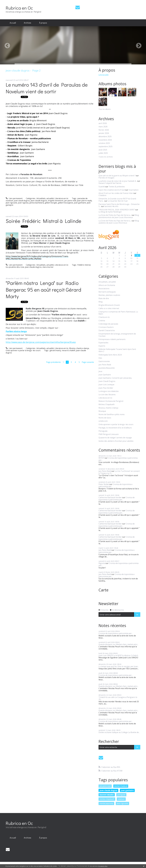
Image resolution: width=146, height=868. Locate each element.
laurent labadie (107, 795)
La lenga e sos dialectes (109, 391)
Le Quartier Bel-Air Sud (118, 201)
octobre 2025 (104, 143)
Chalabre (102, 195)
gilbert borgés (51, 203)
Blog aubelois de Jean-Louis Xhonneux (119, 222)
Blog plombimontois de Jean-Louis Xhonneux (119, 216)
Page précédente (53, 362)
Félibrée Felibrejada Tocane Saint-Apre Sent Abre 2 (117, 350)
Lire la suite (104, 75)
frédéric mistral (84, 265)
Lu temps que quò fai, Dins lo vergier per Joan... (119, 666)
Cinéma (102, 321)
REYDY (101, 458)
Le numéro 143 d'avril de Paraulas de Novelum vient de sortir (47, 88)
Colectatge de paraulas (108, 324)
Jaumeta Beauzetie (107, 368)
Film (100, 358)
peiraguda (121, 795)
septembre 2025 (106, 147)
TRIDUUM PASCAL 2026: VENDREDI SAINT (117, 210)
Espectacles (103, 343)
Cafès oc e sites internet (109, 308)
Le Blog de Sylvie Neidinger (110, 212)
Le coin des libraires (107, 395)
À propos (43, 23)
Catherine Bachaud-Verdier (110, 497)
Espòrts (102, 346)
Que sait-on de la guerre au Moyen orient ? (117, 176)
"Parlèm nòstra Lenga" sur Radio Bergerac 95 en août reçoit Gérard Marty (43, 290)
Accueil (13, 23)
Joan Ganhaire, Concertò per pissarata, (115, 378)
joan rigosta (23, 203)
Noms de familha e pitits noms (112, 414)
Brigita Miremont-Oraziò (109, 305)
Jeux (100, 371)
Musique (102, 411)
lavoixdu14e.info (111, 206)
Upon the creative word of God (112, 190)
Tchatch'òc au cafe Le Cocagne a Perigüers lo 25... (118, 698)
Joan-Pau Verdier (106, 388)
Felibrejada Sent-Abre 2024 (110, 355)
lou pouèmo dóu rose (15, 267)
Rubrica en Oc (19, 8)
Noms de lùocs (105, 418)
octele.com (103, 421)
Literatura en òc (61, 198)
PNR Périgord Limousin (109, 434)
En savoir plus (103, 866)
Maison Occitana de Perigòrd (111, 401)
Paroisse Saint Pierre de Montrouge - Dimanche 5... (119, 205)
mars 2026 (103, 127)
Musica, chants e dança (79, 348)
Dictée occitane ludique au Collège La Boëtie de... (119, 732)
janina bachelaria (37, 203)
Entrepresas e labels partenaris (112, 339)
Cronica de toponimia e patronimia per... (118, 459)
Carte (104, 590)
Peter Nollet (104, 484)
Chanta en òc (104, 317)
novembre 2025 (105, 140)
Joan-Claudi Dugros (107, 381)
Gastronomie (104, 361)
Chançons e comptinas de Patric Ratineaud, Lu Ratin (118, 313)
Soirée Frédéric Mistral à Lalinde (43, 221)
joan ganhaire (80, 203)
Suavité (102, 187)
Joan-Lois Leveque (106, 385)
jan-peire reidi (70, 201)
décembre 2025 (105, 137)
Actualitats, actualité (45, 198)
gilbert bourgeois (66, 203)
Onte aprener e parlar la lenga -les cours (23, 350)
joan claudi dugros (22, 201)
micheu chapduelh (107, 799)
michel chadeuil (121, 786)
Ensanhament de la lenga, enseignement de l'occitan (117, 335)
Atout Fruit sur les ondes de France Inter (116, 193)
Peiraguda (103, 431)
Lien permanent (14, 198)
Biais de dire (104, 298)
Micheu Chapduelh (107, 404)
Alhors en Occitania (107, 285)
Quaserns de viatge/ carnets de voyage (115, 438)
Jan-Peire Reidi (105, 365)
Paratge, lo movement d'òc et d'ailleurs (115, 428)
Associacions (104, 289)
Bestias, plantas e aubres (109, 295)
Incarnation (134, 190)
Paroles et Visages (106, 178)
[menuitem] (13, 23)
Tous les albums (105, 109)
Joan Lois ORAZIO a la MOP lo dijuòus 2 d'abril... (119, 655)
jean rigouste (11, 203)
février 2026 (104, 130)
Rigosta (102, 563)
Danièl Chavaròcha (107, 330)
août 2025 (103, 150)
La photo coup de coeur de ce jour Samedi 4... (118, 181)
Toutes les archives (106, 157)
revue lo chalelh (69, 350)
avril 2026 (103, 123)
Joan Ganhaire (105, 375)
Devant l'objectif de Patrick (110, 183)
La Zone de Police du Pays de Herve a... (115, 215)
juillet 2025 (103, 153)
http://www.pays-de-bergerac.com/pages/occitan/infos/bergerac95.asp (41, 342)
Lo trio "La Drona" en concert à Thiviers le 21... (119, 472)
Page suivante (88, 362)
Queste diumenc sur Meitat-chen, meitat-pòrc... (119, 644)
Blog (101, 302)
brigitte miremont (56, 201)
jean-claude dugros (39, 201)
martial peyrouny (106, 803)
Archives (27, 23)
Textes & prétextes (117, 187)
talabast (121, 799)
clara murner (48, 267)
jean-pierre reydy (84, 201)
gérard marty (55, 350)
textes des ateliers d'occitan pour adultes (116, 441)
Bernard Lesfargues (107, 292)
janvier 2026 (104, 133)
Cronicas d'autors (106, 327)
